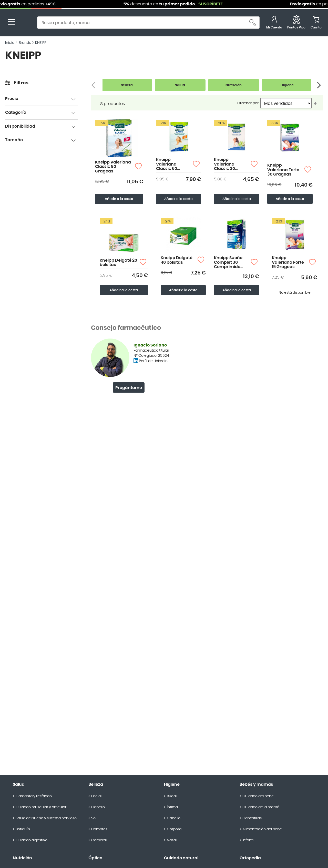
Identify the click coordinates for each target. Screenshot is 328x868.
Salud (19, 784)
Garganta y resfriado (34, 796)
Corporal (99, 840)
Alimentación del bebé (262, 829)
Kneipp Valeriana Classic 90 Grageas (113, 167)
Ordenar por (248, 103)
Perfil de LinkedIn (153, 361)
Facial (96, 796)
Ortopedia (250, 858)
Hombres (99, 829)
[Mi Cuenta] (274, 23)
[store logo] (25, 23)
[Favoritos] (296, 23)
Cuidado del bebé (258, 796)
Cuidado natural (181, 858)
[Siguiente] (319, 85)
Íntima (172, 807)
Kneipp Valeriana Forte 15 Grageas (288, 262)
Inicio (10, 43)
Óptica (95, 858)
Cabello (98, 807)
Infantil (248, 840)
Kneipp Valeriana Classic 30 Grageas (224, 164)
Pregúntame (129, 388)
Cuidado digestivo (32, 840)
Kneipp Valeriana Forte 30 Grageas (283, 170)
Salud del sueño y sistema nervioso (46, 818)
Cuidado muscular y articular (41, 807)
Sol (94, 818)
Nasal (172, 840)
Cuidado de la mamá (261, 807)
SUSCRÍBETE (220, 4)
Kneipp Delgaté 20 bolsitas (118, 263)
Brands (25, 43)
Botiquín (23, 829)
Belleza (96, 784)
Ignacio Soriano (150, 345)
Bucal (172, 796)
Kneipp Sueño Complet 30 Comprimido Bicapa (228, 263)
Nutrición (22, 858)
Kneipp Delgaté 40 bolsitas (177, 260)
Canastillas (252, 818)
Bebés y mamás (256, 784)
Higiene (172, 784)
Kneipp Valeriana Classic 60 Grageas (167, 164)
